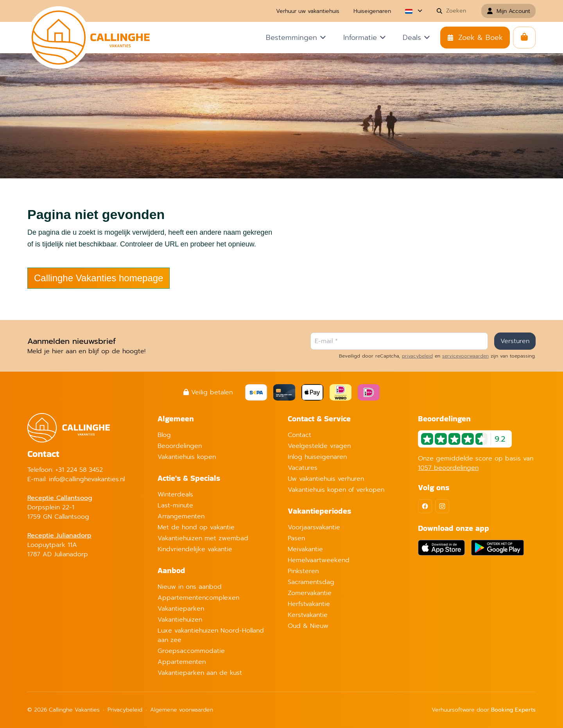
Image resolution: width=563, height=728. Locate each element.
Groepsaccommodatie (191, 651)
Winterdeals (175, 494)
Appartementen (182, 662)
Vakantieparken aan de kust (200, 673)
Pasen (296, 538)
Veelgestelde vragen (319, 446)
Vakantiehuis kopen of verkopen (336, 490)
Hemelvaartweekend (319, 560)
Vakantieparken (181, 609)
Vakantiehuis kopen (187, 457)
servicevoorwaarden (465, 356)
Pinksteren (303, 571)
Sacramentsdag (311, 582)
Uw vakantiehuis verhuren (326, 479)
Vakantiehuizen (180, 620)
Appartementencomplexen (198, 598)
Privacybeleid (125, 710)
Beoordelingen (180, 446)
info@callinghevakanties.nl (87, 479)
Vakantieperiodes (319, 511)
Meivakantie (305, 549)
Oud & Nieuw (308, 626)
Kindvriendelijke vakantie (195, 549)
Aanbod (171, 570)
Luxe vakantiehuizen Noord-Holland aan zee (211, 635)
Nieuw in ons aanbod (190, 587)
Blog (164, 435)
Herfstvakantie (309, 604)
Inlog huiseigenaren (317, 457)
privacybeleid (417, 356)
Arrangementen (181, 516)
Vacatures (303, 468)
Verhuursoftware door (484, 710)
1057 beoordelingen (448, 468)
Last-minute (175, 505)
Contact (299, 435)
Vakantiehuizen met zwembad (203, 538)
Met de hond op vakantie (196, 527)
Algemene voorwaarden (182, 710)
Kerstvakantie (308, 615)
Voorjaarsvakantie (314, 527)
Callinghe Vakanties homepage (99, 278)
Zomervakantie (310, 593)
